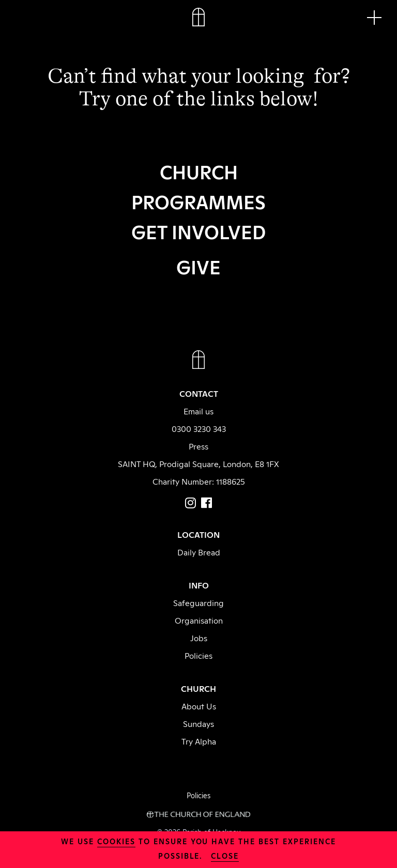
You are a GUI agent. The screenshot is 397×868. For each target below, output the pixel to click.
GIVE (198, 266)
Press (198, 446)
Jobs (199, 638)
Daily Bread (199, 552)
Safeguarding (198, 602)
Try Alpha (199, 741)
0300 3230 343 (199, 428)
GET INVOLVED (198, 231)
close (225, 855)
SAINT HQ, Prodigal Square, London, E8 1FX (198, 463)
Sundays (198, 723)
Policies (198, 655)
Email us (198, 411)
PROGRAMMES (198, 201)
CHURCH (199, 171)
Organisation (199, 620)
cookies (116, 841)
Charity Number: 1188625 (199, 481)
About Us (199, 706)
